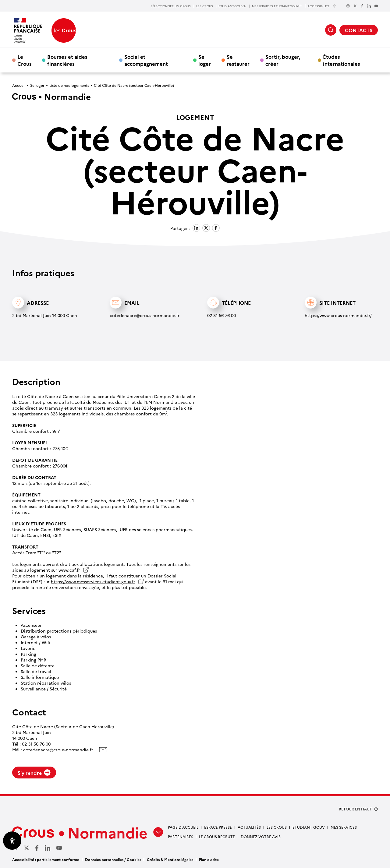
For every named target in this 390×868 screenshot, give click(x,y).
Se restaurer (238, 60)
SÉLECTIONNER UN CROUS (171, 6)
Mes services (344, 827)
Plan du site (209, 859)
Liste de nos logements (69, 85)
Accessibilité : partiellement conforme (46, 859)
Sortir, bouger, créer (283, 60)
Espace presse (218, 827)
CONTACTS (359, 30)
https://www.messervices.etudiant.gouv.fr (93, 582)
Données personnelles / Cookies (113, 859)
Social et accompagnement (146, 60)
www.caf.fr (69, 570)
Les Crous (277, 827)
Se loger (205, 60)
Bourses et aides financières (67, 60)
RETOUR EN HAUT (355, 809)
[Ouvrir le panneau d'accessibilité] (12, 841)
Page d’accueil (183, 827)
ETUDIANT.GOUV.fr (232, 6)
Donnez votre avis (261, 836)
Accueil (19, 85)
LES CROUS (205, 6)
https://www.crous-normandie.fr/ (338, 315)
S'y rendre (34, 773)
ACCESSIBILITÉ (322, 6)
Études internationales (342, 60)
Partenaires (181, 836)
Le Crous (25, 60)
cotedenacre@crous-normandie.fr (145, 315)
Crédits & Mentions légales (170, 859)
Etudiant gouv (309, 827)
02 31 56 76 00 (222, 315)
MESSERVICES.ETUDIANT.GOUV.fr (277, 6)
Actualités (249, 827)
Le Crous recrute (217, 836)
